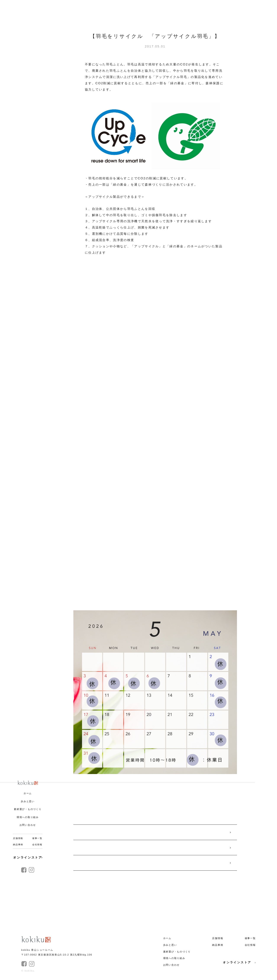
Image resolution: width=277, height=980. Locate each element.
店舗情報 (18, 838)
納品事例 (18, 845)
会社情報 (37, 845)
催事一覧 (37, 838)
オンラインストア (28, 858)
